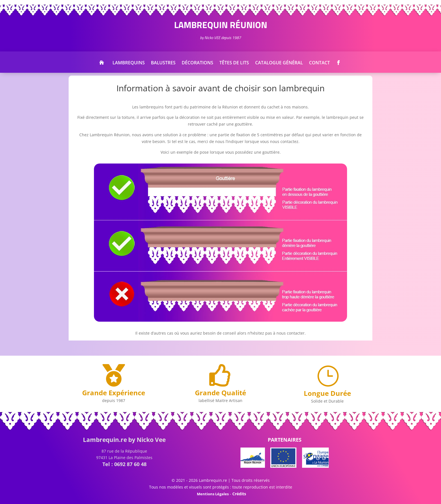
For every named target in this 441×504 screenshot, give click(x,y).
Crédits (239, 494)
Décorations (197, 63)
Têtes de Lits (234, 63)
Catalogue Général (279, 63)
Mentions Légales (213, 494)
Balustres (163, 63)
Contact (319, 63)
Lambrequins (129, 63)
